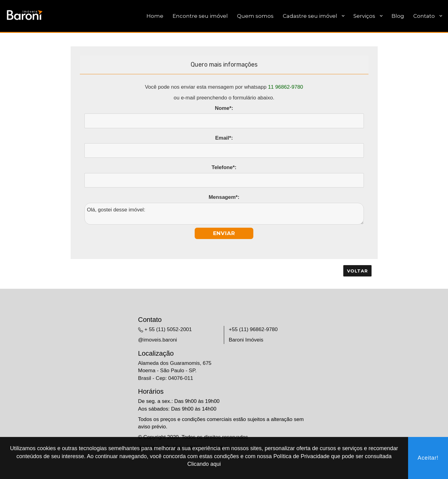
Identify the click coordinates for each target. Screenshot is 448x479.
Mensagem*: (224, 197)
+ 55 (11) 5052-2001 (168, 329)
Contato (424, 16)
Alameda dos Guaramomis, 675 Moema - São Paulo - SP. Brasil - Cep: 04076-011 (175, 371)
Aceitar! (428, 458)
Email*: (224, 138)
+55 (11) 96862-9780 (253, 329)
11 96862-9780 (286, 87)
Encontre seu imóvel (200, 16)
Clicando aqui (204, 464)
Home (155, 16)
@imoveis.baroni (158, 340)
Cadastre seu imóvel (310, 16)
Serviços (364, 16)
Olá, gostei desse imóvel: (224, 214)
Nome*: (224, 108)
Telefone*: (224, 167)
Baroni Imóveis (246, 340)
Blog (398, 16)
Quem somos (255, 16)
